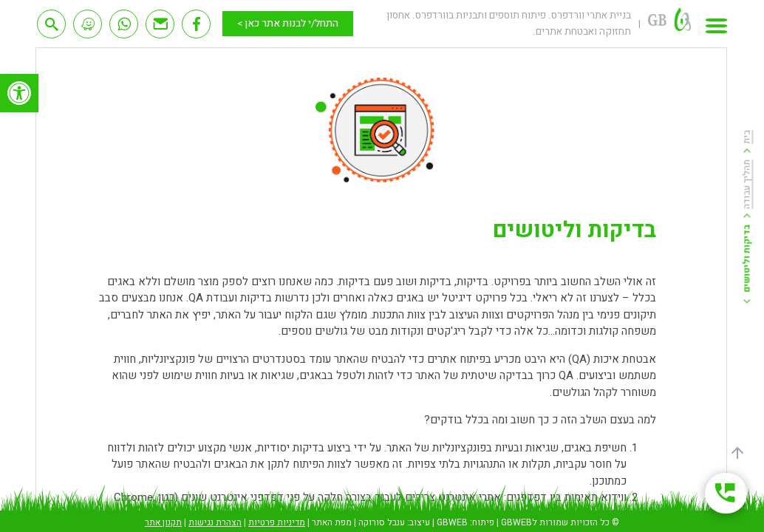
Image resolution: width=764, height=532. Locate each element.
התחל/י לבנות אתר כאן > (288, 24)
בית (747, 136)
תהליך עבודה (747, 184)
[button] (19, 93)
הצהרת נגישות (215, 522)
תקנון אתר (163, 522)
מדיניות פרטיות (277, 522)
